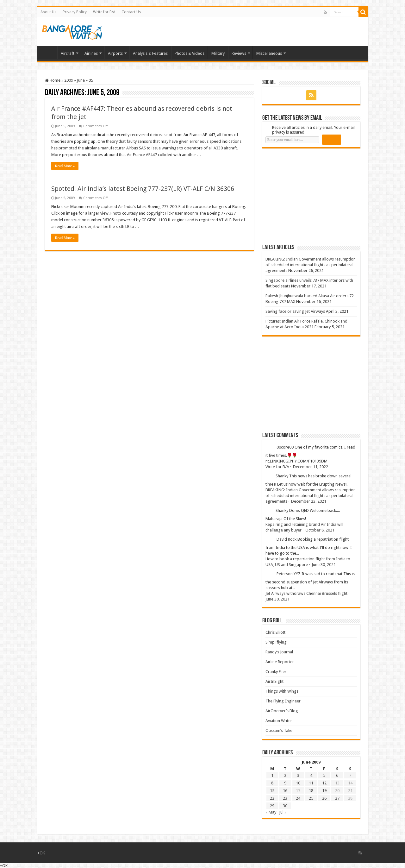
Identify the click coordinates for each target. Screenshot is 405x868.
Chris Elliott (275, 632)
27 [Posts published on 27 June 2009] (337, 798)
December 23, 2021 (309, 501)
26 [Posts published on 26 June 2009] (324, 798)
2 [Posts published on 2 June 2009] (285, 775)
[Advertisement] (310, 196)
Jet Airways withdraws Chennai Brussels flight (306, 593)
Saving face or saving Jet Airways (295, 311)
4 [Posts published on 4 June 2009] (311, 775)
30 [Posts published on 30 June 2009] (285, 806)
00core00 (285, 447)
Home (49, 53)
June (81, 80)
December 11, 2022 (311, 467)
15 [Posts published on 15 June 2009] (272, 791)
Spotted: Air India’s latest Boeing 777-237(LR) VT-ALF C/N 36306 (143, 189)
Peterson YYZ (289, 574)
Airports (115, 53)
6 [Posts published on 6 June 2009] (337, 775)
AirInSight (274, 681)
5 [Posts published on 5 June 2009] (324, 775)
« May (271, 812)
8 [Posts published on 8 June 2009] (272, 783)
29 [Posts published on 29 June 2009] (272, 806)
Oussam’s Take (279, 730)
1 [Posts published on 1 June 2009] (272, 775)
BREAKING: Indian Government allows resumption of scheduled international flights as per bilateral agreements (311, 265)
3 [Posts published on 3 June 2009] (298, 775)
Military (218, 53)
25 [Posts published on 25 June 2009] (311, 798)
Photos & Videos (190, 53)
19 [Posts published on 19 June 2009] (324, 791)
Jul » (283, 812)
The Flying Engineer (283, 701)
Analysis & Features (150, 53)
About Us (48, 12)
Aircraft (68, 53)
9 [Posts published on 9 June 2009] (285, 783)
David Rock (287, 539)
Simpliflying (276, 642)
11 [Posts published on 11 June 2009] (311, 783)
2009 (69, 80)
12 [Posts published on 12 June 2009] (324, 783)
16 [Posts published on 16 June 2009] (285, 791)
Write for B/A (104, 12)
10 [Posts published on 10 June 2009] (298, 783)
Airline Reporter (280, 662)
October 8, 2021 (320, 530)
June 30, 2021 (324, 565)
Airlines (91, 53)
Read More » (65, 166)
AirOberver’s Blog (282, 711)
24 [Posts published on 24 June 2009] (298, 798)
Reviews (239, 53)
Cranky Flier (276, 672)
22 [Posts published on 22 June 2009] (272, 798)
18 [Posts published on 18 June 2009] (311, 791)
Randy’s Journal (279, 652)
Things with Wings (282, 691)
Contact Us (131, 12)
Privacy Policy (75, 12)
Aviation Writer (279, 721)
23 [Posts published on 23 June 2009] (285, 798)
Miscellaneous (269, 53)
